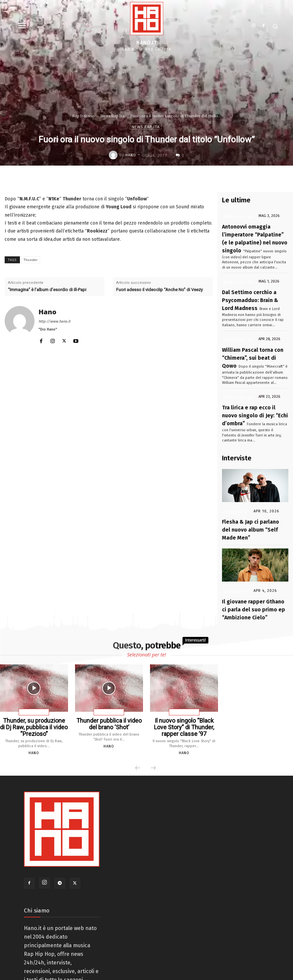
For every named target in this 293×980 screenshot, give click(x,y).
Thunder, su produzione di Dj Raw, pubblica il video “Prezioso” (34, 681)
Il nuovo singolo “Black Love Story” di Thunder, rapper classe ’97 (184, 681)
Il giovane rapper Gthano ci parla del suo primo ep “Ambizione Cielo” (250, 568)
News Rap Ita (112, 116)
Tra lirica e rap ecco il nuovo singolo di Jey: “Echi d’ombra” (251, 392)
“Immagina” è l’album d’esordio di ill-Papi (47, 290)
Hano (131, 155)
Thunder (31, 260)
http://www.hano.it (54, 321)
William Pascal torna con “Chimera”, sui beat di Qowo (248, 341)
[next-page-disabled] (153, 720)
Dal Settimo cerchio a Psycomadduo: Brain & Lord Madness (251, 289)
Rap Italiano (83, 116)
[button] (275, 26)
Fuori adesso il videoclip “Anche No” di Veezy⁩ (159, 290)
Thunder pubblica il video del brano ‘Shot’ (109, 678)
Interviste (234, 486)
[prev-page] (138, 720)
